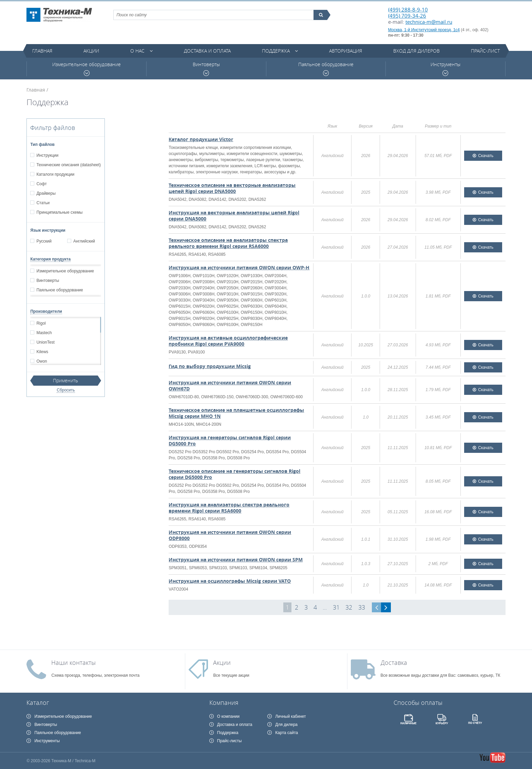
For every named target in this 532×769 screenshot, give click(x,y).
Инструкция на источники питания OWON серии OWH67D (230, 386)
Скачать (486, 156)
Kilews (42, 352)
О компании (228, 716)
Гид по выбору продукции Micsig (210, 366)
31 (336, 607)
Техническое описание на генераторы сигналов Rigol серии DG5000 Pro (234, 474)
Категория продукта (50, 259)
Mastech (44, 333)
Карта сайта (287, 733)
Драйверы (46, 193)
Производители (46, 311)
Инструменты (445, 69)
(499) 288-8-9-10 (408, 9)
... (325, 607)
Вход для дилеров (416, 51)
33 (362, 607)
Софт (41, 184)
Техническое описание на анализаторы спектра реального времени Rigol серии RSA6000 (228, 243)
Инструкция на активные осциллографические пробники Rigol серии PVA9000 (228, 341)
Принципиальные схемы (59, 212)
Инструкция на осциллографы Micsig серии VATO (230, 581)
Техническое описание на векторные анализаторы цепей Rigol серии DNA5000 (232, 188)
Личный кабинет (290, 716)
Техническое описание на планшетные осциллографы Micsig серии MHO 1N (236, 413)
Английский (84, 241)
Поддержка (276, 51)
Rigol (41, 323)
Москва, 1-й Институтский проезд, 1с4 (424, 30)
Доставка (394, 662)
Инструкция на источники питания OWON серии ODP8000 (230, 535)
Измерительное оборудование (87, 69)
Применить (65, 380)
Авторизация (346, 51)
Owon (41, 361)
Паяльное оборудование (326, 69)
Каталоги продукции (55, 174)
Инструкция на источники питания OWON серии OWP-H (239, 267)
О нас (137, 51)
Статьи (43, 203)
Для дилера (286, 725)
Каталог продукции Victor (201, 139)
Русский (44, 241)
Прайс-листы (230, 741)
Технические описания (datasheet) (68, 165)
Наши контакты (73, 662)
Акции (91, 51)
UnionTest (45, 342)
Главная (42, 51)
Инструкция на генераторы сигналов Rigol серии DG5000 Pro (230, 440)
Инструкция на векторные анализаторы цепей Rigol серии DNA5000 (234, 216)
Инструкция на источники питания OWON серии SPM (236, 560)
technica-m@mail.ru (429, 22)
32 (349, 607)
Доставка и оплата (207, 51)
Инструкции (47, 155)
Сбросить (66, 390)
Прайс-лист (485, 51)
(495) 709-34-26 (407, 16)
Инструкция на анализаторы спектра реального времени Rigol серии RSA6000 (229, 508)
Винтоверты (206, 69)
